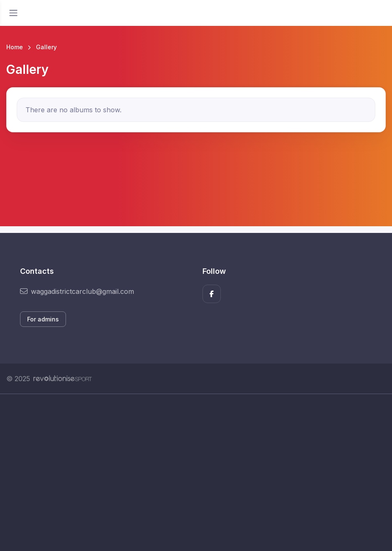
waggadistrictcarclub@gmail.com (77, 291)
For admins (43, 319)
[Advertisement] (196, 473)
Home (15, 47)
